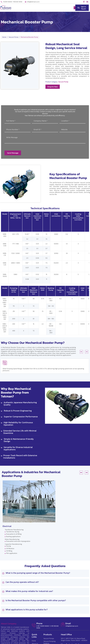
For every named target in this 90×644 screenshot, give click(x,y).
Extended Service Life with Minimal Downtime (20, 432)
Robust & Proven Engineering (18, 411)
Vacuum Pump (13, 37)
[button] (74, 8)
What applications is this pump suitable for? (27, 610)
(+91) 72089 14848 (43, 626)
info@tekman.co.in (72, 626)
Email (68, 623)
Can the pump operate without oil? (22, 582)
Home (4, 37)
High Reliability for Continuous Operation (18, 424)
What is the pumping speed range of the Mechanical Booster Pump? (38, 573)
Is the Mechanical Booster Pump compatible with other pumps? (36, 600)
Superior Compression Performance (21, 417)
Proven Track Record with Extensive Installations (20, 457)
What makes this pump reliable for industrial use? (29, 591)
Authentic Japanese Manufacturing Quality (20, 404)
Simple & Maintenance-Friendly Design (19, 440)
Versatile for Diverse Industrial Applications (18, 448)
